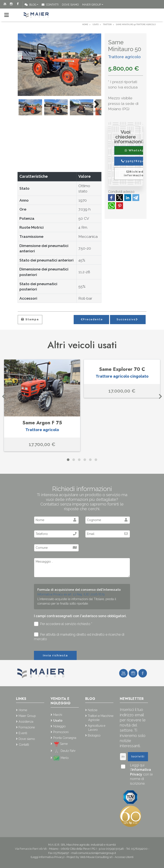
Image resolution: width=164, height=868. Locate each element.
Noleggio (59, 726)
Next (96, 111)
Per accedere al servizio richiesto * (63, 624)
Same (60, 744)
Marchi (58, 715)
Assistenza (26, 721)
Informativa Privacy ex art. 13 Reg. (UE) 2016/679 (71, 594)
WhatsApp (135, 150)
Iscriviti (138, 756)
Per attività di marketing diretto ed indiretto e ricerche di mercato (79, 637)
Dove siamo (70, 5)
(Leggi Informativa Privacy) (48, 857)
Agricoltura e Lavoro (97, 728)
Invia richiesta (55, 655)
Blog (30, 5)
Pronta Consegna (65, 738)
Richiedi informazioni (135, 173)
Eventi (23, 733)
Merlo (61, 758)
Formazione (27, 727)
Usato (58, 720)
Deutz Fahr (64, 751)
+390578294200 (136, 161)
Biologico (94, 735)
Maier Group (92, 5)
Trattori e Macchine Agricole (101, 718)
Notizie (93, 710)
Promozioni (61, 732)
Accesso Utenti (124, 857)
